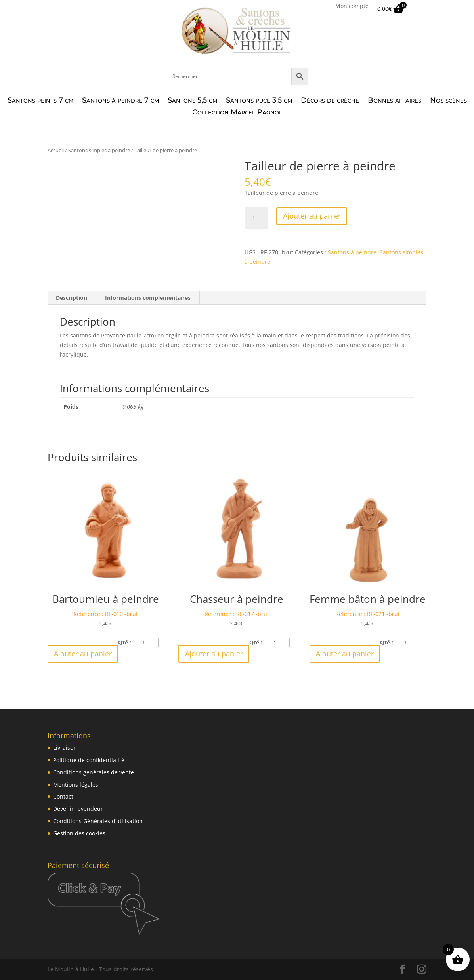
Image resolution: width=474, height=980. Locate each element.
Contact (63, 796)
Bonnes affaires (395, 101)
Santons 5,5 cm (192, 101)
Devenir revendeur (78, 809)
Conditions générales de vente (94, 772)
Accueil (56, 150)
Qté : (125, 642)
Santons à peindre (352, 252)
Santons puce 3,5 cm (259, 101)
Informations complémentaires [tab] (148, 298)
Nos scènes (448, 101)
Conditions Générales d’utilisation (98, 821)
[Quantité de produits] (256, 218)
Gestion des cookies (79, 833)
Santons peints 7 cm (40, 101)
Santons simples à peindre (99, 150)
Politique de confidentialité (89, 760)
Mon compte (352, 6)
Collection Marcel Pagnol (237, 113)
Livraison (65, 748)
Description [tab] (72, 298)
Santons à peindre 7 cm (120, 101)
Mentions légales (76, 785)
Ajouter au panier (312, 216)
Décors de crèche (330, 101)
